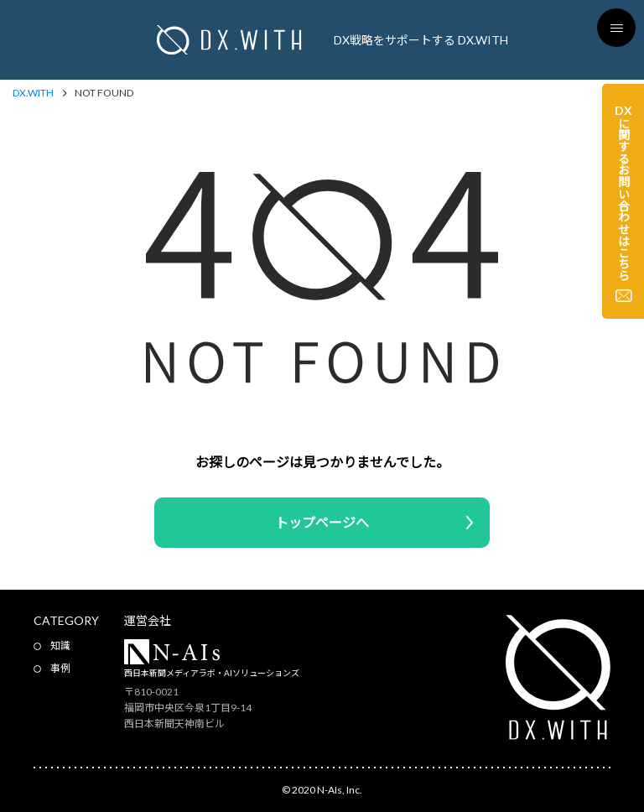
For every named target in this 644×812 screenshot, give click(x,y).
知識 (60, 645)
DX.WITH (33, 93)
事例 (60, 668)
